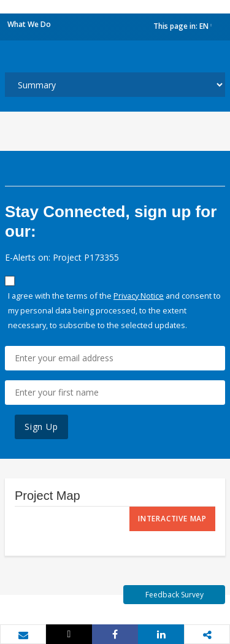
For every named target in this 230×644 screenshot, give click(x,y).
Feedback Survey (174, 595)
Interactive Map (172, 519)
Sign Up (41, 427)
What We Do (29, 24)
